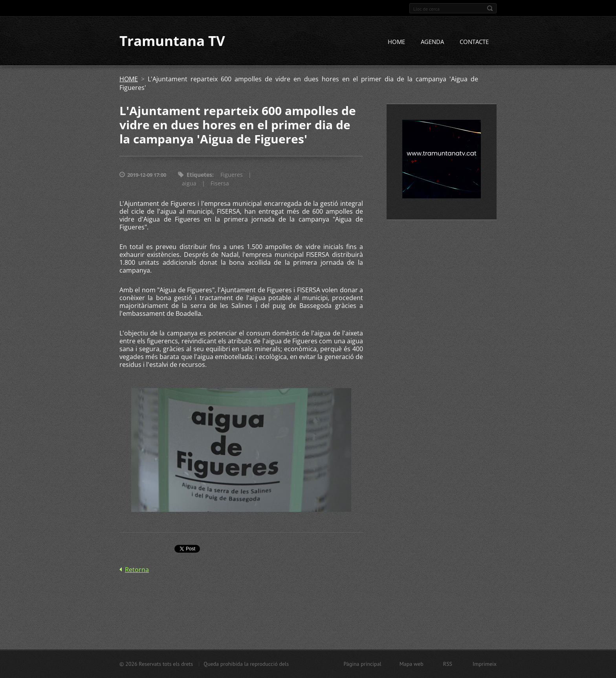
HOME (396, 42)
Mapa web (412, 664)
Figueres (232, 175)
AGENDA (432, 42)
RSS (448, 664)
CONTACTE (474, 42)
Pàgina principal (362, 664)
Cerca (490, 8)
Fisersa (220, 184)
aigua (189, 184)
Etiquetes (199, 175)
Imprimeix (485, 664)
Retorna (137, 570)
